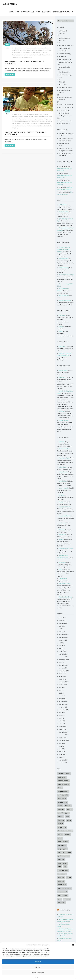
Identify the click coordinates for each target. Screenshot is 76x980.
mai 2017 (61, 693)
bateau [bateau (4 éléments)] (60, 788)
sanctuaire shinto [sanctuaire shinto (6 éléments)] (63, 870)
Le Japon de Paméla (65, 516)
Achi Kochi (62, 442)
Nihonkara (62, 530)
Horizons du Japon (64, 458)
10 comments (26, 53)
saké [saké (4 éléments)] (65, 867)
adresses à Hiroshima (41, 53)
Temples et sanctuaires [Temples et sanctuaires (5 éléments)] (65, 888)
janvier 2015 (62, 757)
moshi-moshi (62, 523)
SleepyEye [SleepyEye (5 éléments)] (61, 881)
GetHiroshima (63, 205)
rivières (25, 57)
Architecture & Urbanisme (63, 32)
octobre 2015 (63, 738)
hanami (36, 55)
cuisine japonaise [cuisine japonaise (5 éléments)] (63, 795)
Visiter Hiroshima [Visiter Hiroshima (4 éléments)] (63, 895)
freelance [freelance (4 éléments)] (68, 806)
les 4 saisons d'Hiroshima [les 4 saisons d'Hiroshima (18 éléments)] (65, 831)
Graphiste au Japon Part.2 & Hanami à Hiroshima (24, 63)
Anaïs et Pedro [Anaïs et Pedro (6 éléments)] (62, 777)
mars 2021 (62, 632)
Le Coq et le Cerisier (65, 507)
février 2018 (62, 676)
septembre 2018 (64, 671)
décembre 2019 (63, 654)
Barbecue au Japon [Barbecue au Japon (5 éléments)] (63, 784)
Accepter (38, 962)
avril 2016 (62, 721)
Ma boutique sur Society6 (66, 275)
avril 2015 (62, 749)
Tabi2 (60, 569)
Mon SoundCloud (64, 296)
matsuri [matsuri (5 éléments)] (60, 834)
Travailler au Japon (36, 50)
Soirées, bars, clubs (39, 117)
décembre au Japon (27, 121)
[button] (73, 945)
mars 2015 (62, 752)
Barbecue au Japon (17, 55)
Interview (61, 56)
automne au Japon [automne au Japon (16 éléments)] (63, 781)
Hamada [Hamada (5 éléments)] (61, 817)
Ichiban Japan (63, 467)
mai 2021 (61, 629)
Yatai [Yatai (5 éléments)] (60, 899)
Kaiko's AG (62, 346)
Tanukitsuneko (63, 579)
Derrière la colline (64, 449)
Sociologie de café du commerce (21, 50)
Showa (46, 126)
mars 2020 (62, 648)
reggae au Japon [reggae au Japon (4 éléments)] (63, 863)
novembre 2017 (63, 682)
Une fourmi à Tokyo (65, 583)
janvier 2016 (62, 729)
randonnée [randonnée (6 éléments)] (61, 860)
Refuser (38, 967)
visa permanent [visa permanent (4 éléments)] (63, 892)
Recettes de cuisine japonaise (64, 91)
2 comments (28, 119)
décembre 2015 (63, 732)
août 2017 (62, 687)
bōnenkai (40, 119)
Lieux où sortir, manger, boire (26, 117)
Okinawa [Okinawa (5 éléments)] (68, 834)
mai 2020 (61, 643)
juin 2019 (61, 662)
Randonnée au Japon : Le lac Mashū (66, 135)
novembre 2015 (63, 735)
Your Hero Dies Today (65, 597)
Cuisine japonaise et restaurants (33, 48)
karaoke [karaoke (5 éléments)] (61, 824)
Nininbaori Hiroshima (65, 300)
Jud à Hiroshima (64, 910)
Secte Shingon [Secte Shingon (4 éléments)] (62, 874)
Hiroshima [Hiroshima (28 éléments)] (61, 820)
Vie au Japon (45, 50)
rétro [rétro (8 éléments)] (60, 867)
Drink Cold (62, 377)
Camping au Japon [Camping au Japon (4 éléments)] (63, 791)
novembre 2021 (63, 623)
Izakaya (50, 121)
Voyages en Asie (63, 124)
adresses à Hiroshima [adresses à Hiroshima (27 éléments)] (64, 773)
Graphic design (47, 48)
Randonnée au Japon (65, 88)
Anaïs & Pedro (63, 370)
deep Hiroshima (37, 121)
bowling (45, 119)
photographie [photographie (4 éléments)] (62, 845)
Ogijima (61, 539)
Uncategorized (63, 110)
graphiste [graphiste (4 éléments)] (70, 809)
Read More (10, 74)
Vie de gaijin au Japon (65, 116)
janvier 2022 (62, 621)
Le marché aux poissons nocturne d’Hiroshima (66, 140)
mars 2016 (62, 724)
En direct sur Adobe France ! (64, 145)
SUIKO (61, 331)
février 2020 (62, 651)
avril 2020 (62, 646)
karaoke (14, 123)
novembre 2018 (63, 668)
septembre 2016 (64, 710)
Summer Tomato (64, 420)
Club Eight (18, 121)
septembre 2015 (64, 740)
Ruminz (61, 327)
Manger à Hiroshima (18, 57)
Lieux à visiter (63, 72)
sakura (30, 57)
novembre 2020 (63, 637)
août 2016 (62, 713)
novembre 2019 (63, 657)
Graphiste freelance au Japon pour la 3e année (66, 150)
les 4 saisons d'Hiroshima (45, 55)
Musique (61, 85)
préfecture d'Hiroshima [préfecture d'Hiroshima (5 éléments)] (65, 852)
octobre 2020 (63, 640)
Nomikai (29, 126)
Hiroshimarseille (63, 259)
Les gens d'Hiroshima (65, 67)
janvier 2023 (62, 618)
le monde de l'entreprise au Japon (26, 123)
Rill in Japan (62, 563)
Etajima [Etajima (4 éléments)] (60, 806)
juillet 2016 (62, 715)
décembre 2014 (63, 760)
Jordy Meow (62, 495)
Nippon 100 (62, 535)
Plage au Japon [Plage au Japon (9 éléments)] (62, 849)
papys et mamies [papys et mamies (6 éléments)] (63, 842)
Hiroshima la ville (64, 54)
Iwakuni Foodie (63, 472)
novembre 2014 (63, 763)
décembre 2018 (63, 665)
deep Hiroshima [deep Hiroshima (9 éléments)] (63, 802)
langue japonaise (64, 59)
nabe (25, 126)
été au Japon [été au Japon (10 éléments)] (62, 903)
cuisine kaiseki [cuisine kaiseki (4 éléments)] (62, 799)
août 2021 (62, 626)
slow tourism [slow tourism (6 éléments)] (62, 885)
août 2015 (62, 743)
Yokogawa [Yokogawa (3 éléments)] (67, 899)
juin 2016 (61, 718)
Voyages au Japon (64, 121)
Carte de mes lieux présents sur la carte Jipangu (64, 249)
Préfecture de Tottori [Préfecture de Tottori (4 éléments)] (64, 856)
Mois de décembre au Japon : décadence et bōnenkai (25, 133)
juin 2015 (61, 746)
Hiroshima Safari (64, 212)
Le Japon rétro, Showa (65, 62)
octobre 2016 (63, 707)
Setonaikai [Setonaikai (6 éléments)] (61, 877)
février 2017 (62, 699)
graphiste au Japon (28, 55)
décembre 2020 (63, 635)
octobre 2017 (63, 685)
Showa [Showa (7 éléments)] (69, 877)
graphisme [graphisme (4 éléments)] (61, 809)
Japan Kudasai (63, 481)
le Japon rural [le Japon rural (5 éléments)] (62, 827)
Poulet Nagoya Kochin (38, 126)
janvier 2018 (62, 679)
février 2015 (62, 754)
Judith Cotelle (17, 48)
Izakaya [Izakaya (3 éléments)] (69, 820)
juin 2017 (61, 690)
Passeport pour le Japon (66, 549)
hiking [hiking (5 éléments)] (67, 817)
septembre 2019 (64, 660)
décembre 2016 (63, 701)
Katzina (61, 502)
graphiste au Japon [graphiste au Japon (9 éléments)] (63, 813)
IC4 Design (62, 315)
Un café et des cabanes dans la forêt (66, 155)
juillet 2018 (62, 674)
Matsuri (61, 82)
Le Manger (62, 411)
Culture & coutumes (65, 45)
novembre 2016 (63, 704)
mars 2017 (62, 696)
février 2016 (62, 727)
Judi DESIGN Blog (64, 268)
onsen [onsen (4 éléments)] (60, 838)
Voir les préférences (38, 973)
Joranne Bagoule (64, 488)
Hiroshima (44, 121)
